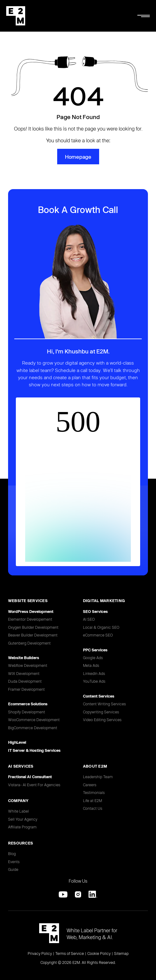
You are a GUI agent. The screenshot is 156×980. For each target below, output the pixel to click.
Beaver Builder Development (33, 635)
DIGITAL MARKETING (104, 601)
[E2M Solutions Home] (16, 16)
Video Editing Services (102, 720)
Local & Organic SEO (101, 627)
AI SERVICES (21, 766)
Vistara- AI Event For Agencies (34, 785)
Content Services (99, 696)
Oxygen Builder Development (33, 627)
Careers (90, 785)
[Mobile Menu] (144, 16)
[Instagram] (78, 894)
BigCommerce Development (33, 728)
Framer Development (26, 689)
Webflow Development (28, 665)
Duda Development (25, 681)
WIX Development (24, 673)
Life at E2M (92, 800)
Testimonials (94, 792)
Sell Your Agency (23, 819)
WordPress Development (31, 611)
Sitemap (121, 953)
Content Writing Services (104, 704)
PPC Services (95, 650)
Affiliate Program (22, 827)
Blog (12, 854)
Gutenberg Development (29, 643)
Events (14, 862)
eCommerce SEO (98, 635)
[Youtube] (63, 894)
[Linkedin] (93, 894)
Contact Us (93, 808)
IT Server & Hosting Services (34, 750)
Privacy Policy (40, 953)
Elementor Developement (30, 619)
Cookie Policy (99, 953)
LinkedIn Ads (94, 673)
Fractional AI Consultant (30, 777)
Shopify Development (27, 712)
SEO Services (95, 611)
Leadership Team (98, 777)
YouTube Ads (94, 681)
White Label (18, 811)
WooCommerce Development (34, 720)
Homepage (78, 157)
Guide (13, 869)
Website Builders (24, 658)
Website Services (28, 601)
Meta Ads (91, 665)
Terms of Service (70, 953)
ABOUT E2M (95, 766)
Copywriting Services (101, 712)
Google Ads (93, 658)
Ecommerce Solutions (28, 704)
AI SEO (89, 619)
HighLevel (17, 742)
